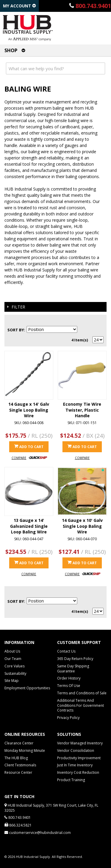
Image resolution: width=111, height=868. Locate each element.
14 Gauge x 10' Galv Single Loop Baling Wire (82, 526)
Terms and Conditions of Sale (82, 693)
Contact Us (66, 651)
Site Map (12, 681)
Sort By (16, 330)
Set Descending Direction (83, 330)
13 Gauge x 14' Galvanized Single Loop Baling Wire (29, 526)
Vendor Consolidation (76, 750)
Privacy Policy (68, 718)
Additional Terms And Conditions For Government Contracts (81, 705)
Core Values (15, 666)
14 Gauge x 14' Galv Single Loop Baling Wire (29, 410)
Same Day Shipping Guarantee (73, 669)
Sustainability (15, 673)
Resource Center (18, 772)
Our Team (13, 659)
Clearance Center (19, 743)
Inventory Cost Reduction (78, 772)
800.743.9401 (93, 6)
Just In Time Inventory (75, 765)
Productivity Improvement (79, 758)
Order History (69, 678)
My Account (19, 6)
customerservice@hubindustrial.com (40, 833)
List (99, 321)
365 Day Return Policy (75, 659)
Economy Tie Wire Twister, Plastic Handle (82, 410)
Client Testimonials (20, 765)
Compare (19, 458)
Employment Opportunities (27, 688)
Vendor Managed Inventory (80, 743)
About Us (12, 651)
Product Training (71, 780)
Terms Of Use (69, 686)
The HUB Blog (16, 758)
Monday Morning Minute (25, 750)
